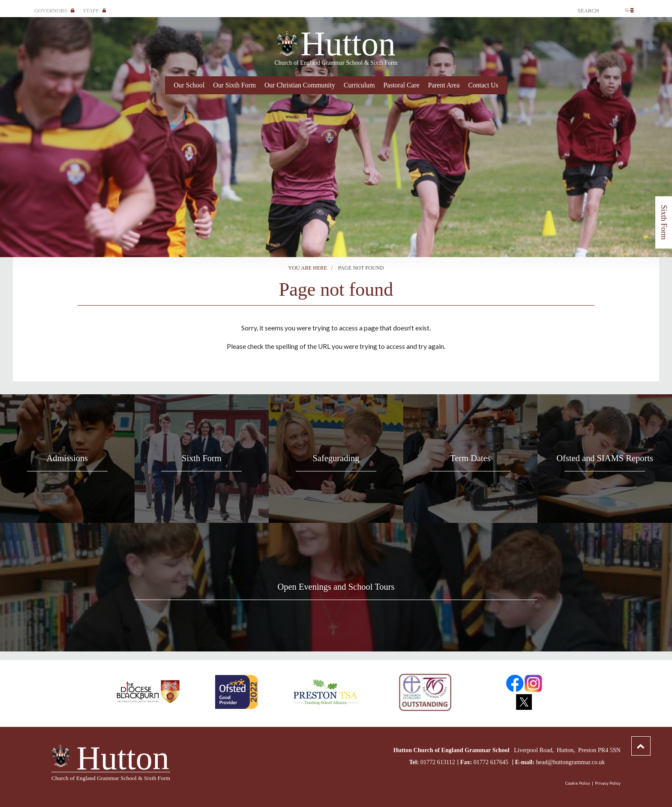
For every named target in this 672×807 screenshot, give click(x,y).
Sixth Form (664, 222)
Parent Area (444, 85)
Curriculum (359, 85)
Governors (54, 11)
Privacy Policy (608, 783)
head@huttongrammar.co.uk (571, 762)
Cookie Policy (578, 783)
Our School (189, 85)
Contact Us (483, 85)
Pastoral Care (401, 85)
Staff (95, 11)
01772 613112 (438, 762)
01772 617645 (492, 762)
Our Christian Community (300, 85)
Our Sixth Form (234, 85)
